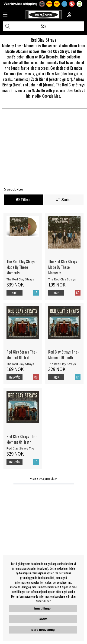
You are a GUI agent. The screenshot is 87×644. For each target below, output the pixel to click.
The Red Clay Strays (20, 279)
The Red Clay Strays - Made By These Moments (22, 267)
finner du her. (44, 601)
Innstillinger (43, 608)
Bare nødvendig (43, 630)
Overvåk (14, 377)
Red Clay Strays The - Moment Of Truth (22, 355)
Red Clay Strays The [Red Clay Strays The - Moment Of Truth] (20, 448)
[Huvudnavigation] (5, 15)
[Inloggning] (69, 15)
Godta (43, 619)
